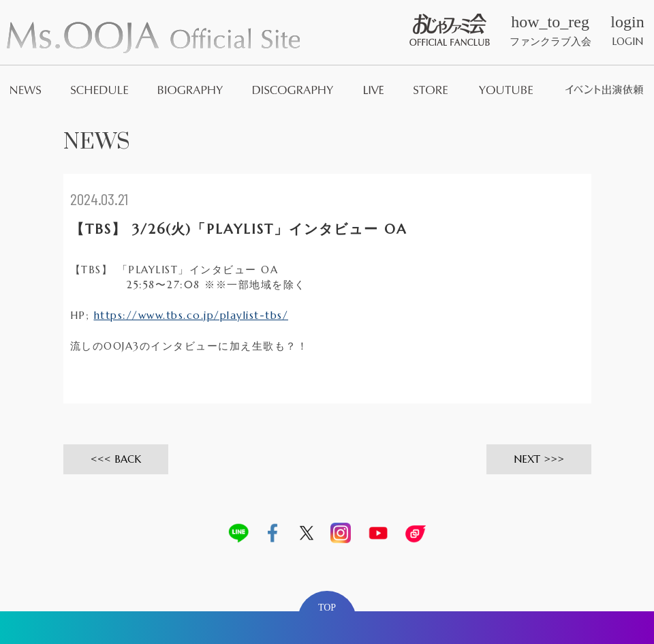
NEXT (527, 459)
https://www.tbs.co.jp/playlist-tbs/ (191, 315)
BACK (128, 459)
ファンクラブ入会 (550, 31)
